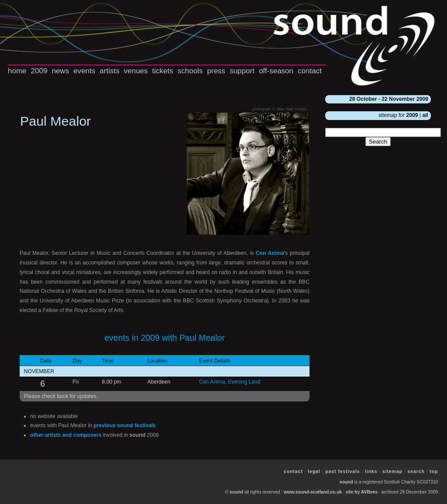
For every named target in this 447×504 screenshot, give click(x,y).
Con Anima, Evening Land (230, 382)
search (416, 471)
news (60, 71)
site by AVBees (362, 492)
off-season (276, 71)
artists (109, 71)
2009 (39, 71)
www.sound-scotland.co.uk (313, 492)
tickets (163, 71)
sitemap (392, 471)
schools (190, 71)
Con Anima (270, 253)
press (217, 71)
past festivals (342, 471)
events (84, 71)
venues (136, 71)
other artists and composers (66, 435)
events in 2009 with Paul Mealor (165, 338)
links (371, 471)
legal (314, 471)
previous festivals (125, 425)
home (17, 71)
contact (310, 71)
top (434, 471)
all (425, 115)
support (242, 71)
